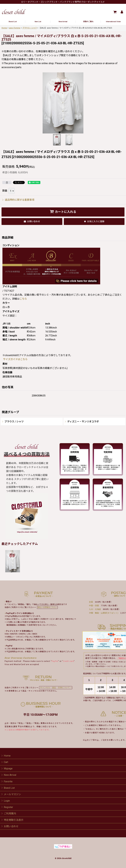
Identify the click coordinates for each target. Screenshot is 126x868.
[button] (57, 140)
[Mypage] (122, 12)
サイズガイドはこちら (15, 359)
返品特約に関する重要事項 (18, 200)
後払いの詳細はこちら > (47, 607)
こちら (23, 299)
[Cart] (115, 12)
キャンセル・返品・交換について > (56, 688)
